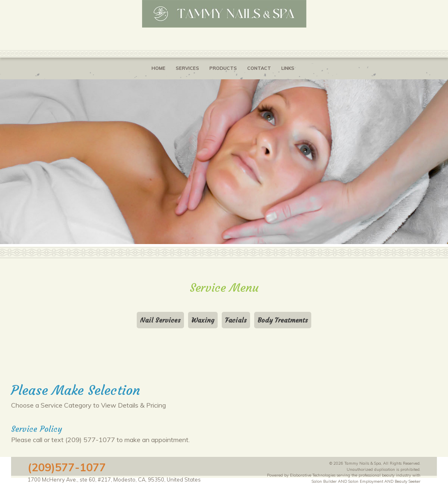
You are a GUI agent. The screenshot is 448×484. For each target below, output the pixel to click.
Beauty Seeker (408, 481)
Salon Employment (366, 481)
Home (159, 68)
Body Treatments (283, 320)
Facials (236, 320)
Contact (259, 68)
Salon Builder (324, 481)
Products (223, 68)
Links (288, 68)
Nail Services (160, 320)
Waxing (203, 320)
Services (187, 68)
